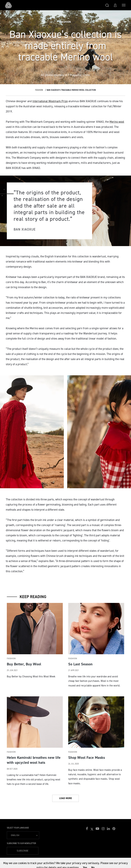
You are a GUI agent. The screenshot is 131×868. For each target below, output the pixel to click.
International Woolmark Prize (50, 101)
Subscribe (23, 851)
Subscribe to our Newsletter (21, 843)
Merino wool (117, 122)
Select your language (18, 828)
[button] (107, 5)
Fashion (39, 90)
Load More (65, 798)
